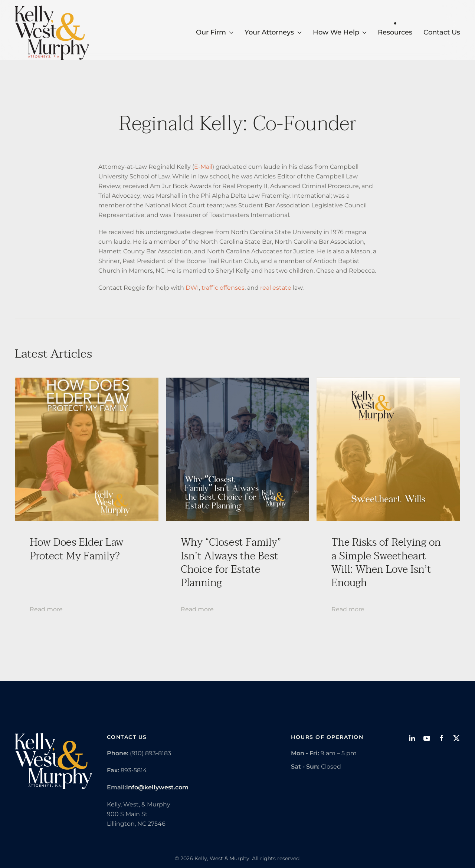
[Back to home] (52, 33)
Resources (395, 32)
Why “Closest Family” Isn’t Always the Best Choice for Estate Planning (231, 563)
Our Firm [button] (215, 32)
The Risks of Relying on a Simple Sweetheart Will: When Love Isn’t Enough (386, 563)
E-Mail (203, 167)
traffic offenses (223, 288)
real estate (276, 288)
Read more (46, 609)
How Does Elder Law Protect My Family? (77, 549)
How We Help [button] (340, 32)
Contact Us (442, 32)
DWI (192, 288)
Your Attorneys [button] (273, 32)
